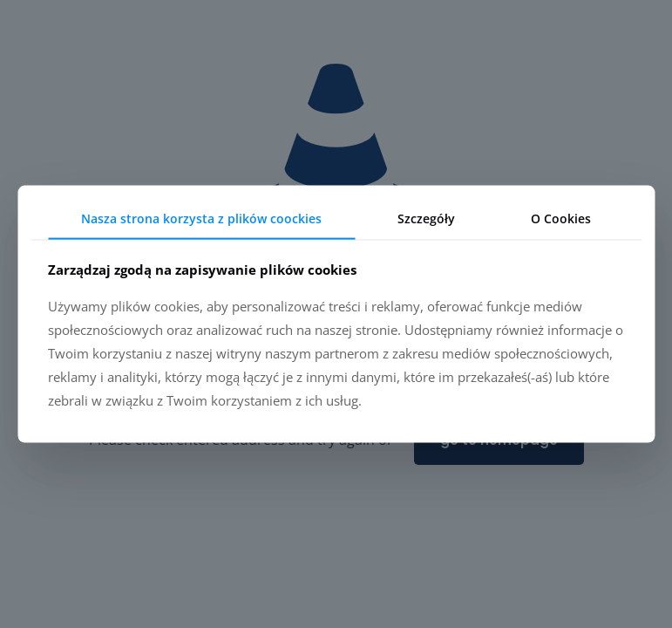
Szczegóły (426, 218)
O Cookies (561, 218)
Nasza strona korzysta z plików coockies (201, 218)
